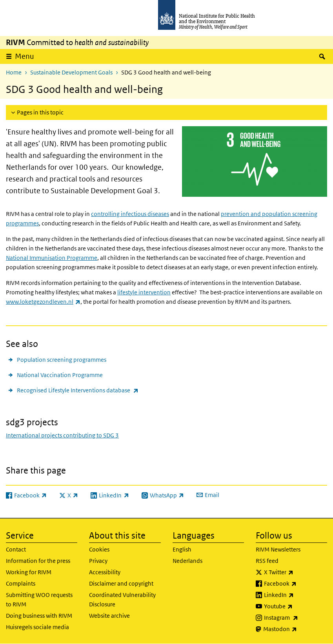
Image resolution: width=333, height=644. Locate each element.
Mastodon (295, 629)
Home (14, 72)
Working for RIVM (29, 572)
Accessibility (105, 572)
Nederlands (187, 561)
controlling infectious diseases (130, 214)
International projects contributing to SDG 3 (62, 435)
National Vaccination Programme (60, 375)
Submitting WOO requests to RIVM (39, 600)
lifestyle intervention (144, 292)
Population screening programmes (62, 360)
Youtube (296, 606)
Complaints (21, 583)
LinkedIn (296, 595)
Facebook (296, 584)
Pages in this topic (40, 112)
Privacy (98, 561)
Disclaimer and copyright (121, 583)
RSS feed (267, 561)
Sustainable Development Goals (71, 72)
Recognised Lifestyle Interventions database (78, 390)
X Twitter (296, 572)
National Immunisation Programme (52, 258)
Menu (25, 56)
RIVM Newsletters (278, 549)
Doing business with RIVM (39, 616)
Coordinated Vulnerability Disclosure (122, 600)
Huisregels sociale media (37, 627)
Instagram (296, 618)
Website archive (109, 616)
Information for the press (38, 561)
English (182, 549)
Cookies (99, 549)
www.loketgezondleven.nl (43, 302)
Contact (16, 549)
